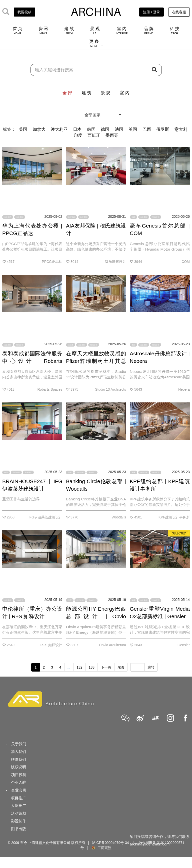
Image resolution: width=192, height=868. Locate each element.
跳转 (151, 667)
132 (79, 667)
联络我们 (18, 759)
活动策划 (18, 813)
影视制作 (18, 821)
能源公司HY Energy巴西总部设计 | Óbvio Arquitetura (96, 616)
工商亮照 (101, 848)
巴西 (147, 129)
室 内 (122, 31)
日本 (77, 129)
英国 (133, 129)
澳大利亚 (59, 129)
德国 (105, 129)
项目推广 (18, 798)
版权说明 (18, 767)
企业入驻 (18, 782)
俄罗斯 (163, 129)
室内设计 (156, 217)
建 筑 (69, 31)
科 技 (175, 31)
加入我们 (18, 752)
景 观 (95, 31)
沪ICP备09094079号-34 (110, 843)
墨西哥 (112, 135)
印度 (78, 135)
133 (92, 667)
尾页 (121, 667)
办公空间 (20, 217)
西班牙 (94, 135)
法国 (119, 129)
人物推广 (18, 805)
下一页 (106, 667)
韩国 (91, 129)
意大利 (181, 129)
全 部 (67, 93)
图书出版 (18, 829)
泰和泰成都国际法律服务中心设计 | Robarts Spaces (32, 361)
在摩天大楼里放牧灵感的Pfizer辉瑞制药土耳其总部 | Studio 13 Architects (96, 361)
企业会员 (19, 790)
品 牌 (149, 31)
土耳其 (71, 345)
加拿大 (39, 129)
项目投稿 (19, 775)
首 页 (18, 31)
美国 (23, 129)
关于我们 (19, 744)
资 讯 (43, 31)
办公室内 (8, 217)
